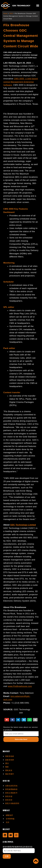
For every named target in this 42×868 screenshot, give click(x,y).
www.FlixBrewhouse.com (20, 686)
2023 (11, 14)
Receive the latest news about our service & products (20, 728)
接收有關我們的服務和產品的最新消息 (18, 847)
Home (5, 14)
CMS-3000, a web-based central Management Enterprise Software (21, 82)
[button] (38, 6)
